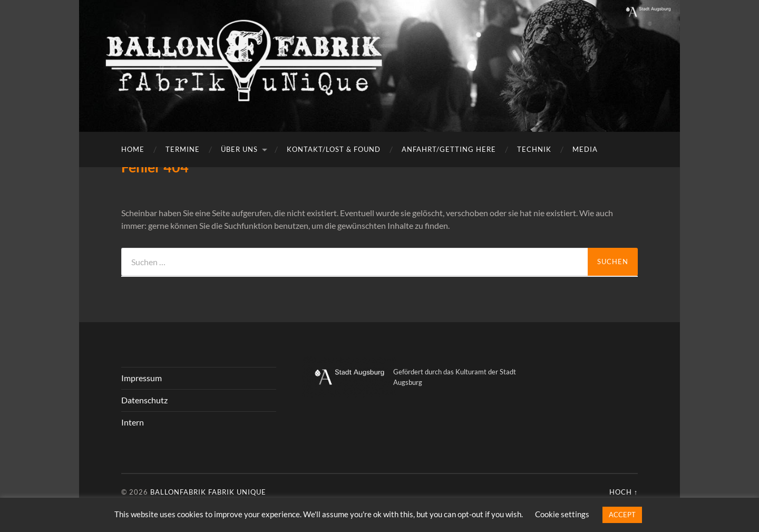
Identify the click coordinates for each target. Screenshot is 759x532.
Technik (534, 149)
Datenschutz (144, 400)
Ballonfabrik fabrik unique (208, 492)
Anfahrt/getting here (449, 149)
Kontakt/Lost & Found (334, 149)
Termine (183, 149)
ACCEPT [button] (622, 515)
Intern (133, 422)
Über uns (239, 149)
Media (585, 149)
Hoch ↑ (624, 492)
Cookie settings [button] (562, 514)
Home (133, 149)
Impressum (142, 378)
